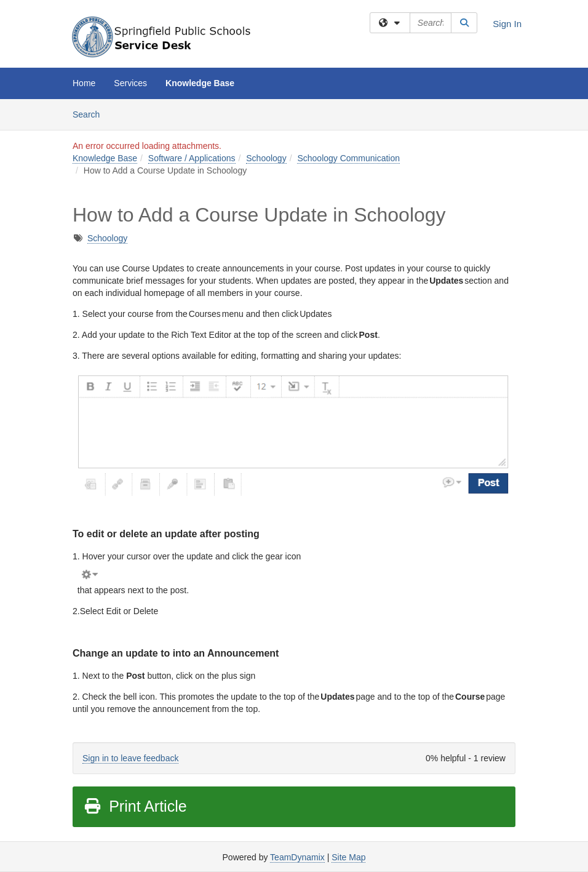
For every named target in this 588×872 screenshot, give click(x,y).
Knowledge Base (200, 83)
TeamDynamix (297, 857)
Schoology (266, 158)
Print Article (135, 806)
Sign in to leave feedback (130, 758)
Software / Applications (192, 158)
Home (84, 83)
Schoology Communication (348, 158)
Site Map (348, 857)
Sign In (507, 24)
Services (130, 83)
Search (91, 114)
